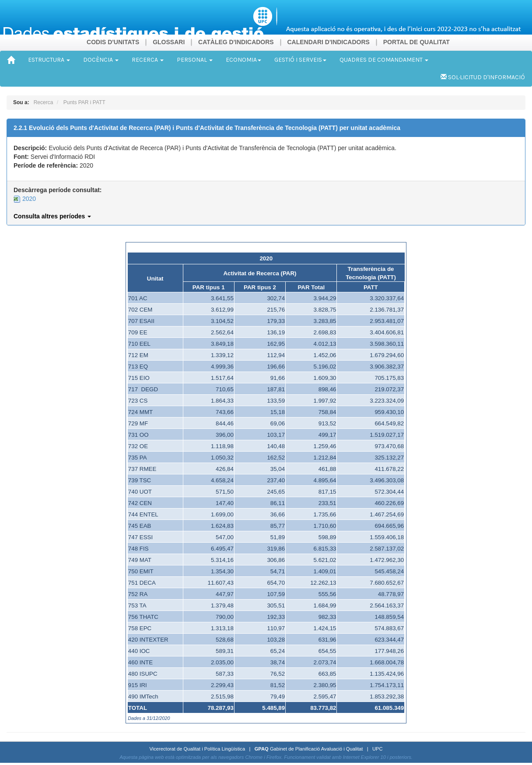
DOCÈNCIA (101, 60)
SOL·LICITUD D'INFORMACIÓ (483, 77)
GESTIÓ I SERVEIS (300, 60)
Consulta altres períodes (52, 216)
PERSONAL (195, 60)
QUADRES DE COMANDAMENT (384, 60)
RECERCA (148, 60)
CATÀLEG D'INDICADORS (236, 42)
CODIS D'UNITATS (113, 42)
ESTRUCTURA (49, 60)
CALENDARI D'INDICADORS (328, 42)
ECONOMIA (243, 60)
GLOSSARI (169, 42)
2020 (25, 199)
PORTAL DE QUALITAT (416, 42)
